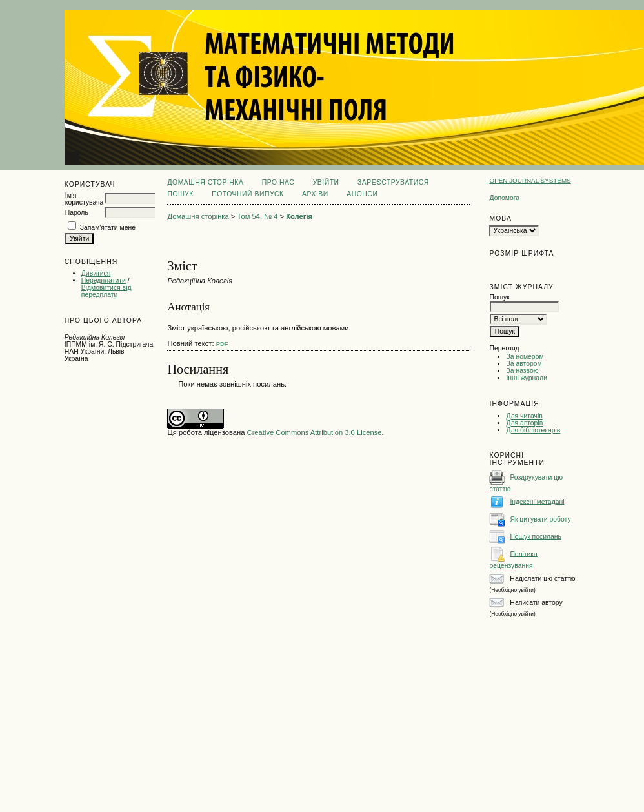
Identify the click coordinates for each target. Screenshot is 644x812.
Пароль (77, 213)
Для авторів (524, 423)
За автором (524, 364)
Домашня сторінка (205, 182)
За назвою (522, 371)
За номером (525, 357)
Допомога (504, 198)
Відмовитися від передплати (106, 291)
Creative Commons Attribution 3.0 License (315, 432)
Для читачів (524, 416)
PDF (222, 344)
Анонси (362, 194)
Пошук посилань (536, 536)
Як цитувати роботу (540, 519)
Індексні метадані (537, 501)
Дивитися (96, 273)
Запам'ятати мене (108, 228)
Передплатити (104, 280)
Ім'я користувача (84, 199)
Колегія (299, 216)
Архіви (315, 194)
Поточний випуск (247, 194)
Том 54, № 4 (257, 216)
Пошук (180, 194)
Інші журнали (526, 378)
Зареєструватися (393, 182)
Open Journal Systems (530, 180)
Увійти (326, 182)
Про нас (278, 182)
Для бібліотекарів (533, 430)
